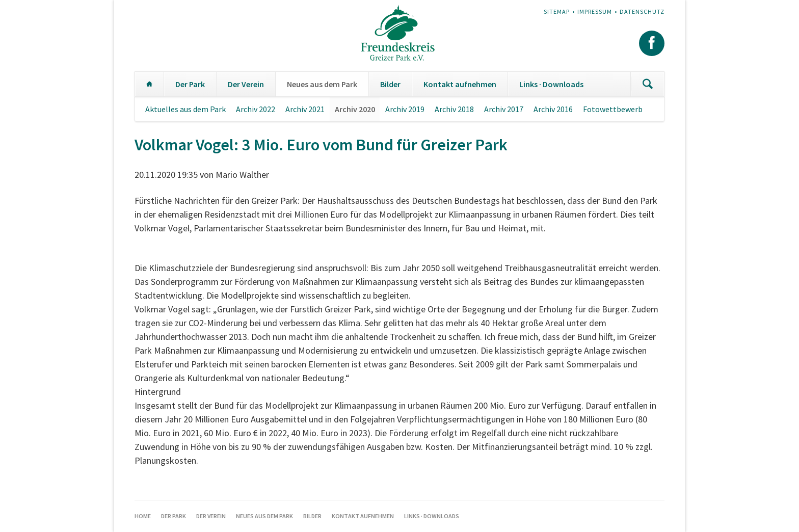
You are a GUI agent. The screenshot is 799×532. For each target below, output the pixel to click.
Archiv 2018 (454, 109)
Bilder (390, 84)
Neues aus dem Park (322, 84)
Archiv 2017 (504, 109)
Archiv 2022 (256, 109)
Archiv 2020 (355, 109)
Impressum (595, 11)
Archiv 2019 (405, 109)
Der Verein (246, 84)
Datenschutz (642, 11)
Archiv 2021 (305, 109)
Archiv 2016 (553, 109)
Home (149, 84)
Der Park (190, 84)
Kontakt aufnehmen (460, 84)
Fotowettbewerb (613, 109)
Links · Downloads (551, 84)
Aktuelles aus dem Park (185, 109)
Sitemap (557, 11)
